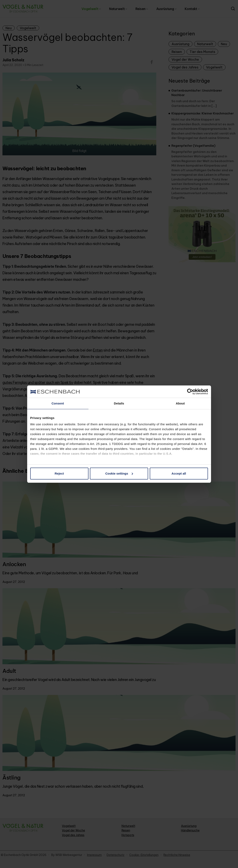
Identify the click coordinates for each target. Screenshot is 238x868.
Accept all (179, 473)
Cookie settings (119, 473)
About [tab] (180, 403)
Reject (59, 473)
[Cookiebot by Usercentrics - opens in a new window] (190, 392)
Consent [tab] (58, 403)
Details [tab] (119, 403)
